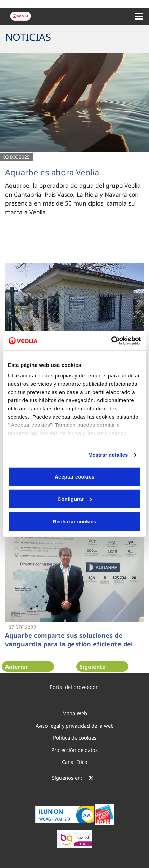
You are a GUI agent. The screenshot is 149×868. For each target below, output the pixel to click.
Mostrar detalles (108, 455)
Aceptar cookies (74, 476)
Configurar (75, 499)
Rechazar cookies (75, 521)
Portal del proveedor (74, 687)
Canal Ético (75, 762)
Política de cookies (75, 737)
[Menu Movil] (139, 16)
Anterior (17, 667)
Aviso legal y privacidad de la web (75, 726)
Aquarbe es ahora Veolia (52, 172)
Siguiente (93, 667)
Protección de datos (74, 750)
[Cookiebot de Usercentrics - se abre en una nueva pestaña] (111, 341)
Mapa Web (75, 713)
